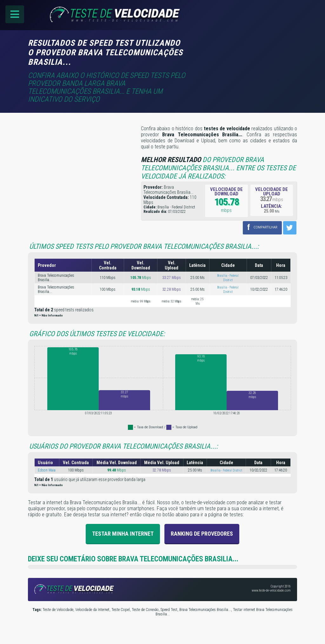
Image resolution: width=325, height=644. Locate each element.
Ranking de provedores (202, 533)
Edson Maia (47, 469)
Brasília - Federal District (226, 469)
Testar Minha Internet (123, 533)
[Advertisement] (244, 47)
